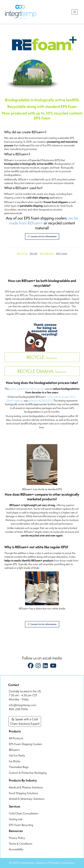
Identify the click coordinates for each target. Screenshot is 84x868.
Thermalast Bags (19, 767)
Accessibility (16, 849)
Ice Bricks (15, 761)
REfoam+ (14, 750)
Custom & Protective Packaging (28, 773)
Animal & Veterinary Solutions (27, 799)
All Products (16, 738)
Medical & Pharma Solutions (26, 787)
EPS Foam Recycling (21, 825)
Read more (42, 357)
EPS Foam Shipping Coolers (25, 744)
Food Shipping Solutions (23, 793)
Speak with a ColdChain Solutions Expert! (25, 721)
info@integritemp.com (22, 705)
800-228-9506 (18, 709)
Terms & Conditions (21, 844)
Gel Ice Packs (17, 755)
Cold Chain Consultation (24, 813)
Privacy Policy (17, 838)
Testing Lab (16, 819)
